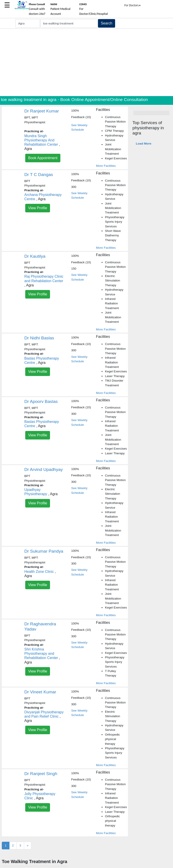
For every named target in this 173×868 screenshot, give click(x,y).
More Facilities (106, 166)
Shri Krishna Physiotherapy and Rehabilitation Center (41, 654)
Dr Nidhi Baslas (39, 338)
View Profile (38, 208)
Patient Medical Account (60, 9)
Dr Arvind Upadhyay (44, 469)
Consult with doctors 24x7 (37, 9)
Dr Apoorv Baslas (41, 401)
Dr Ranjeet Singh (41, 774)
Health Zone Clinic (39, 572)
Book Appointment (43, 158)
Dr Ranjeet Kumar (42, 111)
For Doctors (133, 5)
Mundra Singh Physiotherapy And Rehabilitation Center (41, 140)
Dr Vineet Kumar (40, 692)
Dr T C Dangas (39, 175)
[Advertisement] (86, 62)
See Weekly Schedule (79, 127)
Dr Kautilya (35, 256)
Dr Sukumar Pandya (44, 551)
